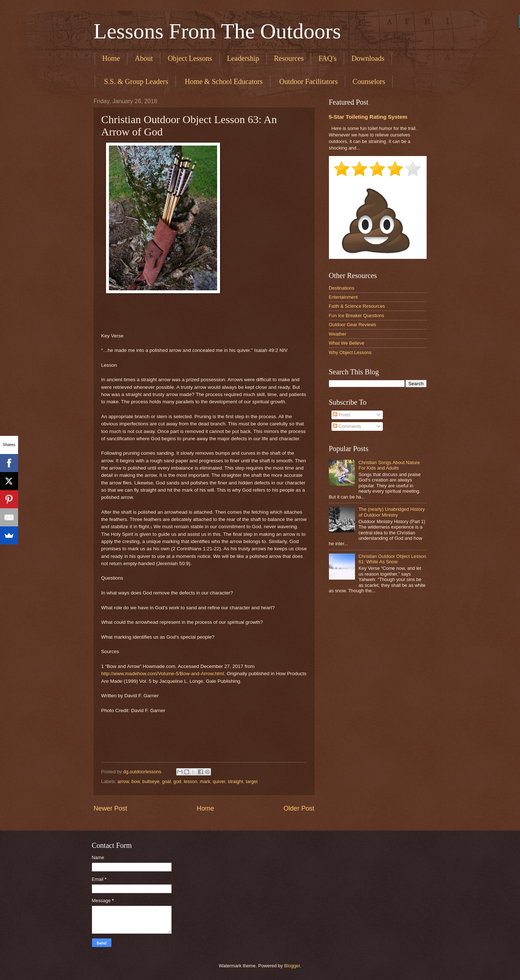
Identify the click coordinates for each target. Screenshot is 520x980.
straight (236, 781)
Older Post (299, 808)
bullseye (151, 781)
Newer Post (111, 808)
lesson (191, 781)
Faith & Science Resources (357, 306)
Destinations (342, 288)
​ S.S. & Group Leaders (135, 81)
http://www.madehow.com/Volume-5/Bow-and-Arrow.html (163, 674)
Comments (347, 426)
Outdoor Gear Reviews (353, 325)
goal (166, 781)
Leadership (243, 58)
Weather (338, 334)
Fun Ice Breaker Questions (357, 316)
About (144, 58)
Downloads (368, 58)
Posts (342, 415)
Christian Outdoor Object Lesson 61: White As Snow (392, 559)
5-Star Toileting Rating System (368, 117)
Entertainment (343, 297)
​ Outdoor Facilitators (308, 81)
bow (136, 781)
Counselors (369, 81)
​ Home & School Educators (223, 81)
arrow (123, 781)
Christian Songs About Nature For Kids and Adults (389, 465)
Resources (289, 58)
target (252, 781)
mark (205, 781)
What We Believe (347, 343)
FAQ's (327, 58)
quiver (219, 781)
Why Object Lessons (350, 352)
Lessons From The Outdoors (217, 31)
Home (111, 58)
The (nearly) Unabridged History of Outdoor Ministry (392, 512)
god (177, 781)
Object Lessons (190, 58)
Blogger (292, 966)
